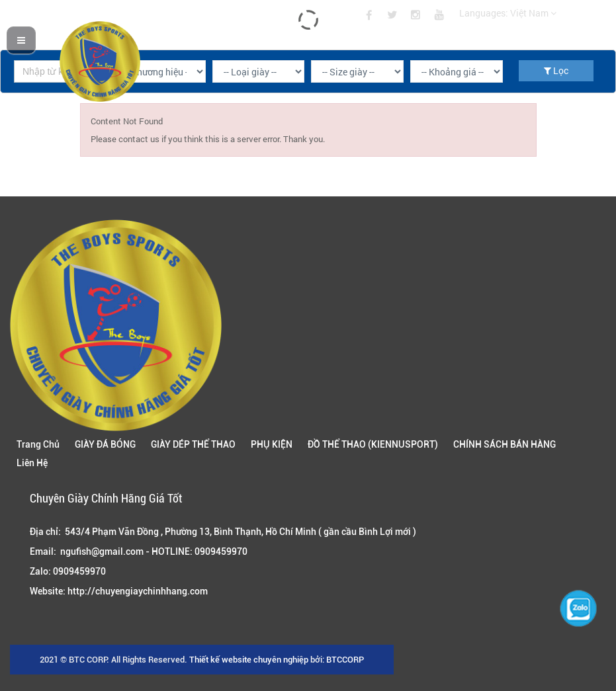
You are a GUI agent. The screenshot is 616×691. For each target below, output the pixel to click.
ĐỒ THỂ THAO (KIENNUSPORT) (373, 444)
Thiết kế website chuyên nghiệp (249, 660)
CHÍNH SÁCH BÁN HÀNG (505, 444)
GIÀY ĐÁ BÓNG (105, 444)
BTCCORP (345, 660)
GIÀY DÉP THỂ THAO (193, 444)
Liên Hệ (32, 463)
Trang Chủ (38, 444)
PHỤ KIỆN (272, 444)
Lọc (556, 70)
